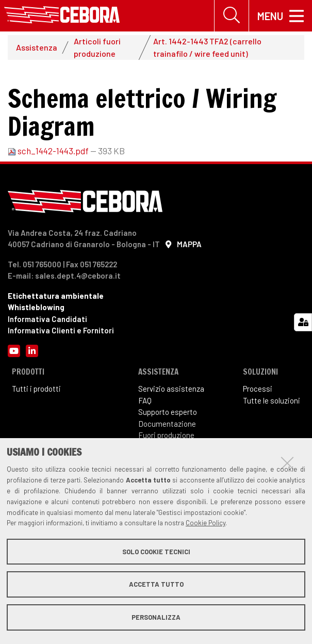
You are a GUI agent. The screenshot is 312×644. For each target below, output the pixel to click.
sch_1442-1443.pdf (49, 151)
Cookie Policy (206, 523)
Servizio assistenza (171, 389)
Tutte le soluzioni (272, 400)
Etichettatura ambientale (56, 296)
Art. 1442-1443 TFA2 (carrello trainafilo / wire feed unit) (207, 47)
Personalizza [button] (156, 617)
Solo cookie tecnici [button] (156, 552)
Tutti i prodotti (36, 389)
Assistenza (37, 47)
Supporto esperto (168, 412)
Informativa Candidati (47, 319)
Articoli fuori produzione (97, 47)
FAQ (145, 400)
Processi (258, 389)
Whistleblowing (36, 307)
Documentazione (167, 424)
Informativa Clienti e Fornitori (61, 330)
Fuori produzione (166, 435)
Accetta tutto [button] (156, 584)
